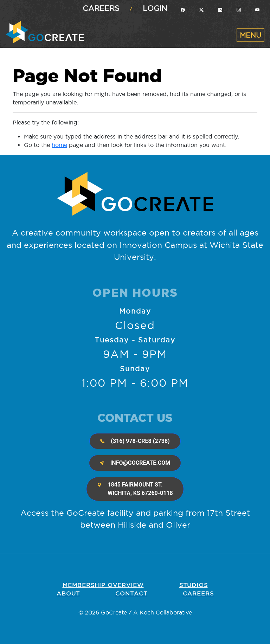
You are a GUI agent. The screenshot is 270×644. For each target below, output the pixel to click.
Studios (194, 585)
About (68, 593)
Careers (101, 8)
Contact (131, 593)
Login (155, 8)
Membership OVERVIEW (103, 585)
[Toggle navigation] (250, 35)
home (59, 145)
